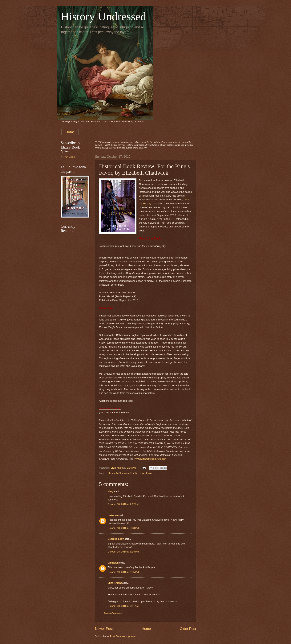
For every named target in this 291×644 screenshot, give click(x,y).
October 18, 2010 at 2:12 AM (123, 504)
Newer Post (104, 629)
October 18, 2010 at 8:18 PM (123, 552)
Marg (111, 491)
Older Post (188, 629)
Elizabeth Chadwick (118, 473)
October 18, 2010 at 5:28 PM (123, 528)
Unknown (113, 515)
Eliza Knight (115, 583)
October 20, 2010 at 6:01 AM (123, 606)
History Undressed (103, 16)
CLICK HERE (68, 157)
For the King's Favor (141, 473)
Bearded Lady (116, 539)
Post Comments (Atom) (123, 636)
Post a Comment (113, 613)
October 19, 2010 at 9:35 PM (123, 572)
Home (70, 132)
